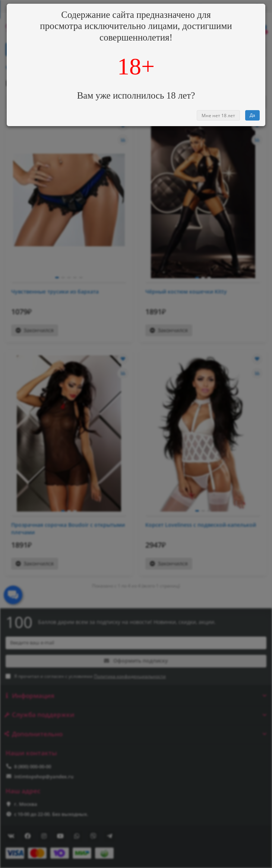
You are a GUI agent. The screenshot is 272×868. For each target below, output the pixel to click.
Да (252, 115)
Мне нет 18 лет (218, 116)
